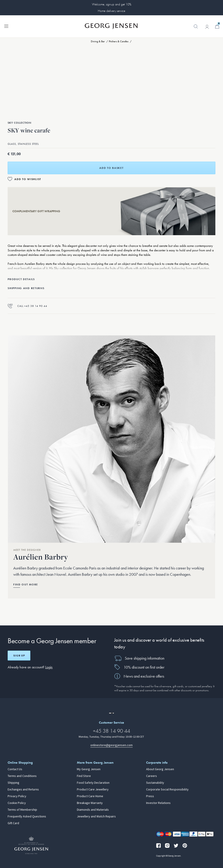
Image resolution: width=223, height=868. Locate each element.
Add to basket (111, 168)
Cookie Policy (17, 803)
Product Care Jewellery (93, 790)
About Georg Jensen (160, 769)
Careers (152, 776)
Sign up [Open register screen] (19, 656)
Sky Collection (19, 123)
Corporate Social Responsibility (167, 790)
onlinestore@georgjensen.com (111, 745)
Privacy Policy (17, 796)
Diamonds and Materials (93, 810)
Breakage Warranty (90, 803)
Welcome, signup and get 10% (112, 4)
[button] (196, 29)
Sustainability (155, 783)
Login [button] (49, 667)
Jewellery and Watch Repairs (96, 817)
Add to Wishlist (28, 179)
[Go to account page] (207, 27)
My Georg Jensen (89, 769)
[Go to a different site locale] (111, 713)
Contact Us (15, 769)
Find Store (84, 776)
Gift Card (13, 823)
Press (150, 796)
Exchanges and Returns (23, 790)
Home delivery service (111, 11)
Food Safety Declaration (93, 783)
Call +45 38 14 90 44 (27, 306)
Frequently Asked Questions (27, 817)
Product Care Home (90, 796)
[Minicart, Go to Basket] (217, 27)
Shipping (13, 783)
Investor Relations (158, 803)
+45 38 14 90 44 (111, 731)
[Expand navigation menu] (6, 26)
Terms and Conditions (22, 776)
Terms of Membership (22, 810)
